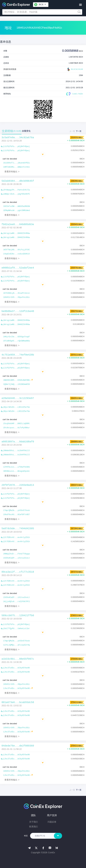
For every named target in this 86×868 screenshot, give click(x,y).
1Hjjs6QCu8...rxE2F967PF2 (17, 602)
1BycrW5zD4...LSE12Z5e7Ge (17, 407)
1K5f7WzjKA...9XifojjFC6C (17, 250)
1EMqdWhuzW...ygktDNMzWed (17, 211)
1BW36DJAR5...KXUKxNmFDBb (17, 380)
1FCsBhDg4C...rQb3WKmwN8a (17, 341)
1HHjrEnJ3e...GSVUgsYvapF (17, 337)
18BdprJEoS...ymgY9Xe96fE (17, 194)
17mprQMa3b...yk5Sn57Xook (17, 510)
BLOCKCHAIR (75, 69)
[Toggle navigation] (80, 5)
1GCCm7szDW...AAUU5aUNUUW (17, 206)
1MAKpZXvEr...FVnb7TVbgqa (17, 554)
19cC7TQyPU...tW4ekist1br (17, 629)
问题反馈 (52, 822)
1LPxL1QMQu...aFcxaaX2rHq (17, 645)
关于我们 (33, 822)
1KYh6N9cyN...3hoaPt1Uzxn (17, 293)
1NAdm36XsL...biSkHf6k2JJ (17, 451)
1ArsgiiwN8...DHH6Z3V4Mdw (17, 233)
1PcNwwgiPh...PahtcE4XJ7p (17, 190)
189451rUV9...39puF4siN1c (17, 297)
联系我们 (33, 827)
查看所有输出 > (12, 172)
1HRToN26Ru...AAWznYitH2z (17, 167)
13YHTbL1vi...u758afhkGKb (17, 467)
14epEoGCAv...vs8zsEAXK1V (17, 254)
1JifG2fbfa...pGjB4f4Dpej (17, 147)
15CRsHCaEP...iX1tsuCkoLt (17, 558)
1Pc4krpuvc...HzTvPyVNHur (17, 428)
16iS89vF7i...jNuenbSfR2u (17, 163)
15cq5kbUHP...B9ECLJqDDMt (17, 424)
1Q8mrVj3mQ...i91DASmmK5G (17, 384)
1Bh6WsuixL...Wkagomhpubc (17, 471)
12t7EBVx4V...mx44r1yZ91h (17, 537)
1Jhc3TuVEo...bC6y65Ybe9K (17, 668)
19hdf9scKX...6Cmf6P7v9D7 (17, 515)
